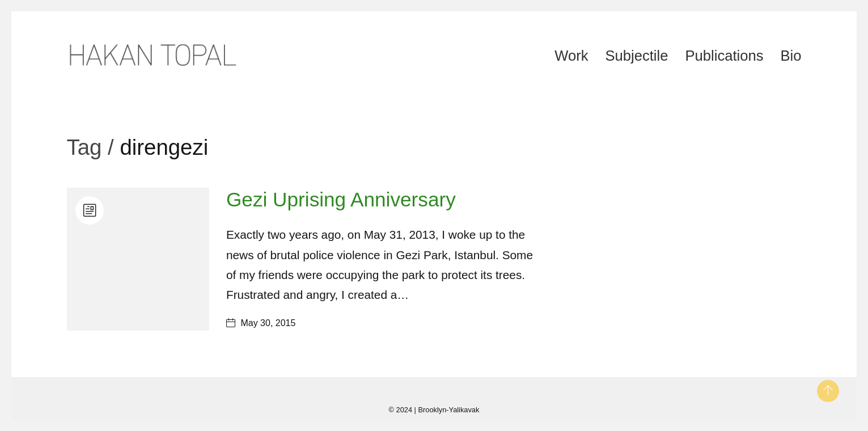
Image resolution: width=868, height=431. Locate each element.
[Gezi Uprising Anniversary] (138, 259)
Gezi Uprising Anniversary (341, 199)
